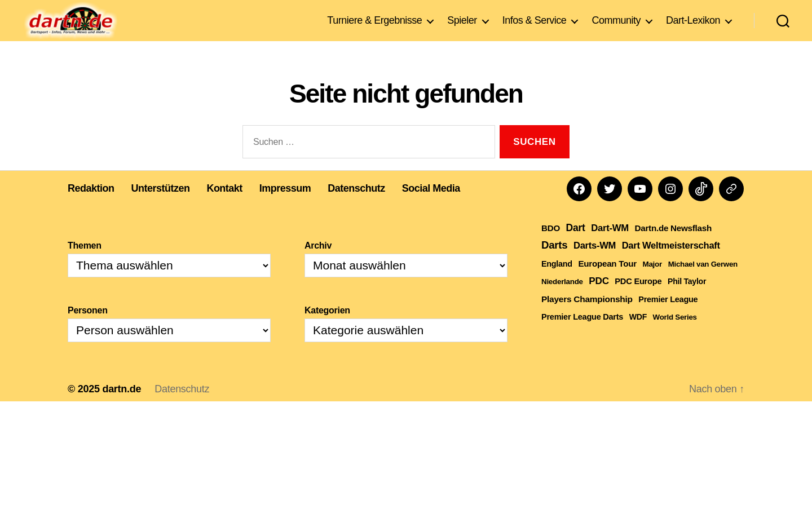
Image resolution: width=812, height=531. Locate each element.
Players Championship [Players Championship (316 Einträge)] (587, 316)
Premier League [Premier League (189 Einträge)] (668, 316)
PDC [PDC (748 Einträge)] (599, 298)
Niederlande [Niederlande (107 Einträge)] (562, 298)
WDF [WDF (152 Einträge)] (638, 334)
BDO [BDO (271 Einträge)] (551, 245)
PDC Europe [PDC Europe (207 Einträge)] (638, 298)
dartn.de (122, 406)
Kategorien (327, 327)
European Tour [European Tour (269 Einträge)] (607, 280)
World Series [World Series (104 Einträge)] (675, 334)
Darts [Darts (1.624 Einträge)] (554, 262)
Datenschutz (357, 205)
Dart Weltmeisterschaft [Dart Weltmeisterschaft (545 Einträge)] (671, 262)
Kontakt (225, 205)
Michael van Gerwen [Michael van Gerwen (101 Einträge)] (703, 281)
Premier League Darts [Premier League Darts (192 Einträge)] (582, 334)
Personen (88, 327)
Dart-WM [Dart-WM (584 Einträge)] (610, 245)
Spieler (462, 25)
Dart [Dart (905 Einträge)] (576, 245)
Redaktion (91, 205)
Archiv (318, 262)
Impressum (285, 205)
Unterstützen (161, 205)
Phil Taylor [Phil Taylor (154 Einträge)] (687, 298)
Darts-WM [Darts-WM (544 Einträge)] (595, 262)
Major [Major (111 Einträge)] (652, 281)
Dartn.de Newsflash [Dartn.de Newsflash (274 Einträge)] (674, 245)
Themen (85, 262)
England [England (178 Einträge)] (557, 281)
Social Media (431, 205)
